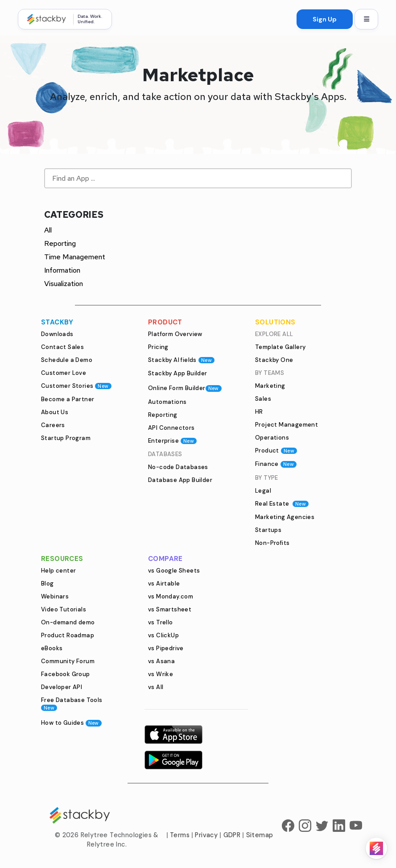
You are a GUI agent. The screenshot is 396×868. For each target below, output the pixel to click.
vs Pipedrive (166, 648)
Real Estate (282, 504)
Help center (58, 571)
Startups (268, 530)
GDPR (232, 835)
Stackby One (274, 360)
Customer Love (64, 373)
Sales (263, 399)
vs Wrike (161, 674)
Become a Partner (68, 399)
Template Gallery (280, 347)
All (48, 230)
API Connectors (171, 428)
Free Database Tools (72, 704)
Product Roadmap (68, 635)
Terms (180, 835)
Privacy (206, 835)
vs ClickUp (163, 635)
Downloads (57, 334)
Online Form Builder (185, 388)
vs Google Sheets (174, 571)
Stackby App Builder (178, 373)
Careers (53, 425)
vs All (156, 687)
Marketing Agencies (285, 517)
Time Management (75, 257)
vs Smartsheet (170, 609)
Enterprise (172, 441)
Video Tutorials (64, 609)
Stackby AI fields (181, 360)
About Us (55, 412)
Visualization (64, 284)
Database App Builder (180, 480)
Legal (263, 491)
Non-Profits (272, 543)
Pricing (158, 347)
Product (276, 451)
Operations (272, 438)
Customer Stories (76, 386)
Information (62, 270)
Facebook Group (66, 674)
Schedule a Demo (67, 360)
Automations (167, 402)
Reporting (60, 243)
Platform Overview (175, 334)
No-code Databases (178, 467)
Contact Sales (62, 347)
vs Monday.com (171, 596)
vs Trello (161, 622)
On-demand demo (68, 622)
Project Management (287, 425)
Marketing (270, 386)
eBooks (52, 648)
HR (259, 412)
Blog (47, 584)
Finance (276, 464)
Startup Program (66, 438)
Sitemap (260, 835)
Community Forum (68, 661)
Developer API (62, 687)
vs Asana (161, 661)
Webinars (55, 596)
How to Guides (71, 723)
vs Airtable (164, 584)
